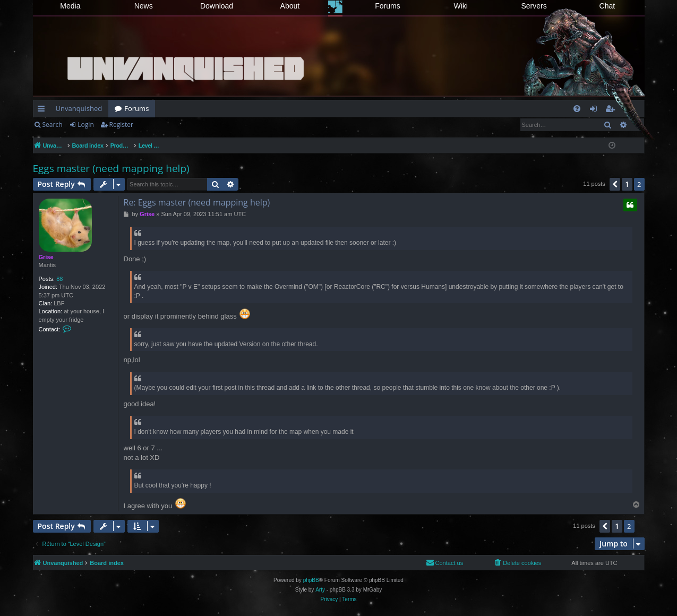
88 (59, 279)
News (144, 6)
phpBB (311, 580)
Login (85, 125)
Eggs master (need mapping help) (111, 168)
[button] (615, 184)
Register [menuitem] (612, 110)
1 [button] (627, 184)
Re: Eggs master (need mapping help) (197, 202)
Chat (607, 6)
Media (70, 6)
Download (217, 6)
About (290, 6)
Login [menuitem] (595, 110)
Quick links (43, 110)
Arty (320, 590)
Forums (387, 6)
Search (53, 125)
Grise (46, 257)
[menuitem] (577, 109)
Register (121, 125)
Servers (534, 6)
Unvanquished (79, 108)
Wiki (461, 6)
